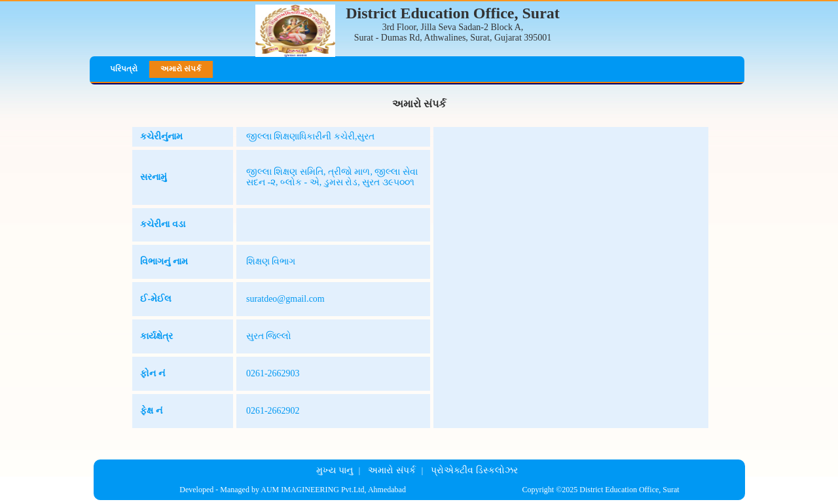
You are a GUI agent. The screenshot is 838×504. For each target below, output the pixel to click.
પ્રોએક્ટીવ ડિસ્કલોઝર (474, 470)
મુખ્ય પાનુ (335, 470)
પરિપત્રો (124, 69)
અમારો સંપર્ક (181, 69)
